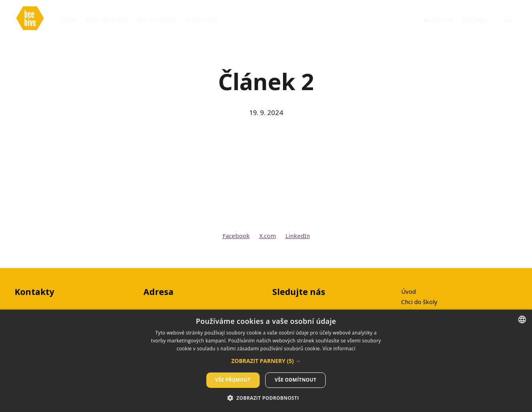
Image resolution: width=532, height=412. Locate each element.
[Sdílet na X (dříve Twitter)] (268, 239)
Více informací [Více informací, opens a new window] (339, 349)
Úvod (408, 291)
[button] (266, 361)
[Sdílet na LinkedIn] (298, 239)
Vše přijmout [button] (233, 380)
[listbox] (522, 319)
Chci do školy (419, 302)
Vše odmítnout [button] (295, 380)
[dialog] (266, 361)
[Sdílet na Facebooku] (236, 239)
